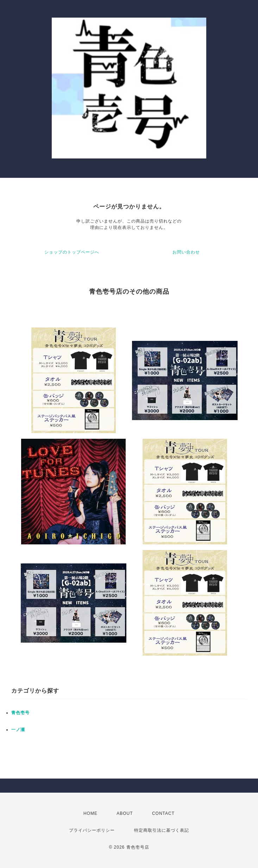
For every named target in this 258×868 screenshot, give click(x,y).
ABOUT (125, 813)
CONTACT (163, 813)
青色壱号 (20, 713)
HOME (90, 813)
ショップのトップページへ (72, 252)
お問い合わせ (186, 252)
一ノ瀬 (18, 730)
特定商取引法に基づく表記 (162, 830)
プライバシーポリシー (92, 830)
